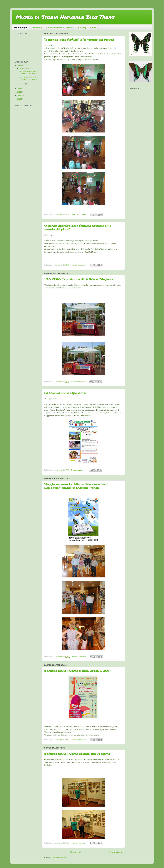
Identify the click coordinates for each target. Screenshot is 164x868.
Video (93, 28)
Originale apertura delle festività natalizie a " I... (29, 78)
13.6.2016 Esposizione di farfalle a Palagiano (78, 279)
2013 (19, 96)
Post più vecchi (115, 852)
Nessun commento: (79, 214)
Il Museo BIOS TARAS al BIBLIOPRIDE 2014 (78, 671)
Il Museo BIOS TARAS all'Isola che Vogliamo (77, 754)
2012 (19, 99)
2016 (19, 65)
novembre (23, 68)
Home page (21, 28)
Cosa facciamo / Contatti (60, 28)
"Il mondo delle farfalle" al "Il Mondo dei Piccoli (79, 40)
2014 (19, 92)
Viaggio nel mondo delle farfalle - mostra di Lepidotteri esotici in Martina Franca (76, 486)
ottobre (22, 84)
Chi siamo (36, 28)
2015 (19, 88)
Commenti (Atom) (59, 858)
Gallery (82, 28)
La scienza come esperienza (65, 393)
